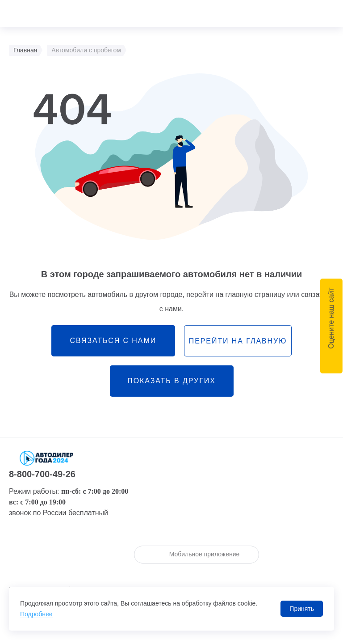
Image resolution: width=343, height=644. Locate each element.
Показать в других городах (171, 387)
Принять (302, 609)
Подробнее (36, 614)
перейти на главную (238, 341)
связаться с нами (113, 341)
